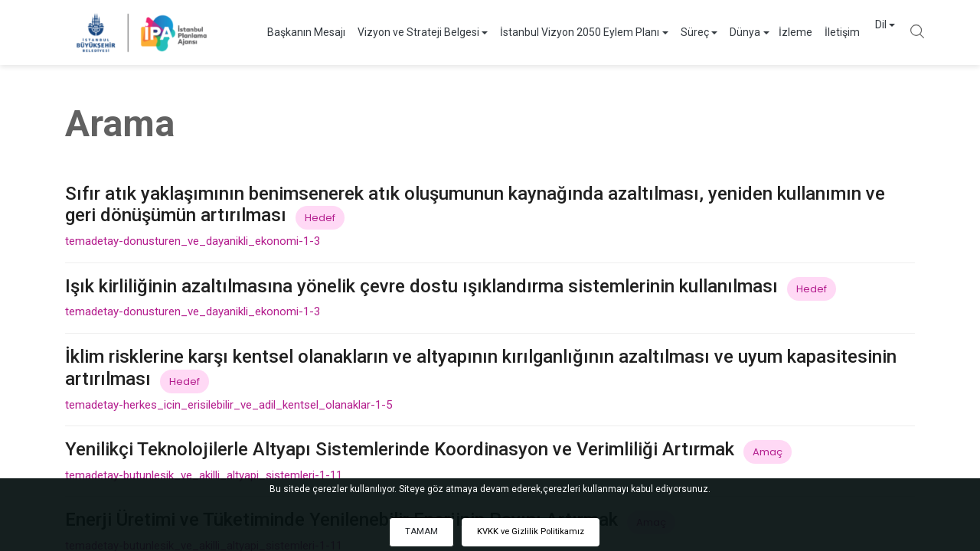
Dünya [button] (730, 32)
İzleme (780, 32)
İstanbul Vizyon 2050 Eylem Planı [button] (564, 32)
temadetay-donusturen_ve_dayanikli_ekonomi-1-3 (193, 241)
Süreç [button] (679, 32)
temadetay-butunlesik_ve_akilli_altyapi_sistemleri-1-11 (204, 475)
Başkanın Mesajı (291, 32)
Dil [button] (866, 32)
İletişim (827, 32)
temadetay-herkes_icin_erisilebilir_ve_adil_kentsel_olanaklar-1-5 (229, 405)
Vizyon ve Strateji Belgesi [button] (403, 32)
